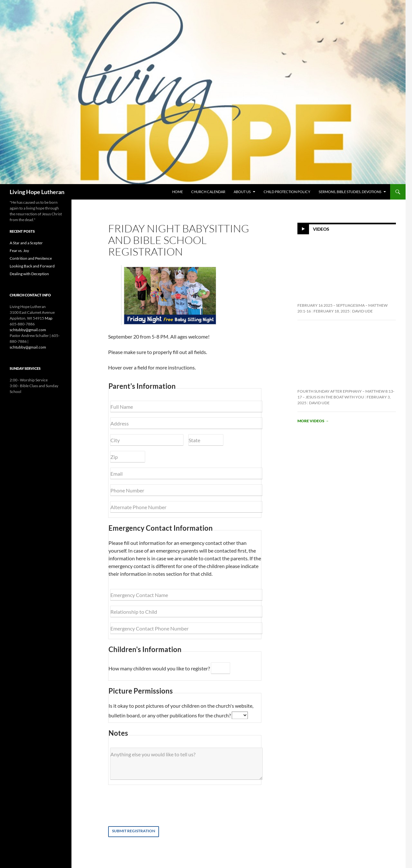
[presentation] (162, 806)
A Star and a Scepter (26, 243)
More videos (313, 421)
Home (178, 192)
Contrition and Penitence (31, 258)
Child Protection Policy (287, 192)
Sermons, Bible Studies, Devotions (350, 192)
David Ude (362, 311)
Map (49, 318)
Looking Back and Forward (32, 266)
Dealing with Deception (29, 274)
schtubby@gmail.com (28, 330)
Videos (321, 229)
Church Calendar (208, 192)
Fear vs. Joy (19, 251)
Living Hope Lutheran (37, 192)
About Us (242, 192)
